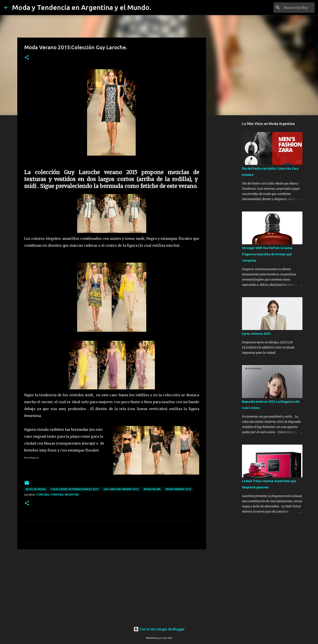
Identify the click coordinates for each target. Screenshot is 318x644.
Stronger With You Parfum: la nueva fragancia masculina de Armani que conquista (267, 254)
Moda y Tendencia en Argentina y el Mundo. (82, 7)
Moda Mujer (152, 489)
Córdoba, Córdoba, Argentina (57, 495)
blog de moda (36, 489)
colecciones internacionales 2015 (75, 489)
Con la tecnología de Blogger (159, 629)
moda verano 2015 (178, 489)
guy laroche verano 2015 (121, 489)
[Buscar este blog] (292, 8)
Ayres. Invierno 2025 (256, 334)
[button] (27, 58)
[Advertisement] (112, 586)
